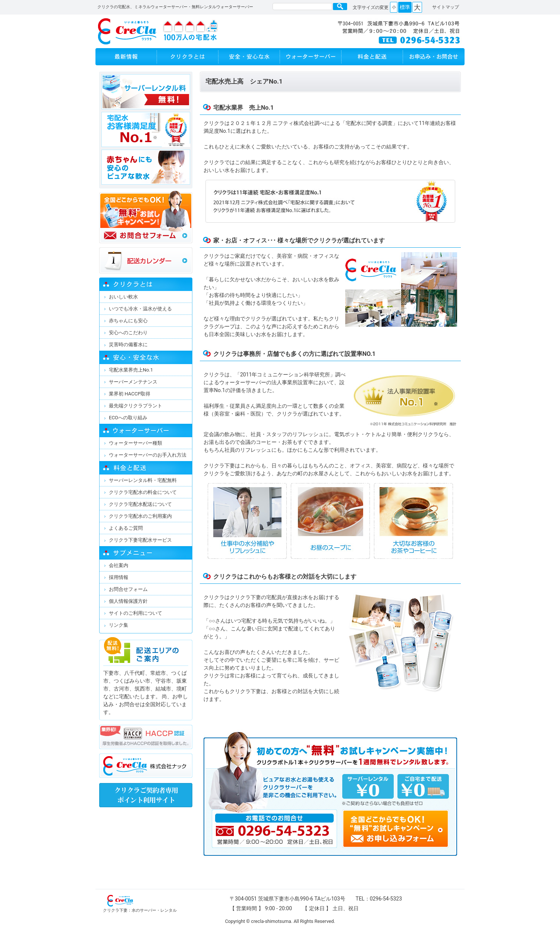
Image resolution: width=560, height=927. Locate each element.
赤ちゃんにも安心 (128, 321)
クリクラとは (188, 57)
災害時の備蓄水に (128, 345)
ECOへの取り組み (128, 418)
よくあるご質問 (126, 528)
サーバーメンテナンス (133, 382)
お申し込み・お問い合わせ (434, 57)
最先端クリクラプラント (136, 406)
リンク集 (119, 625)
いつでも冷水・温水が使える (140, 309)
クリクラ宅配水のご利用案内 (140, 516)
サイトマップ (446, 7)
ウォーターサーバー (311, 57)
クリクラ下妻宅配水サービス (140, 540)
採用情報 (119, 577)
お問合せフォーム (128, 589)
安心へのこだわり (128, 333)
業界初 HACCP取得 (130, 394)
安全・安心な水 (249, 57)
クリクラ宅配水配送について (140, 504)
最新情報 (126, 57)
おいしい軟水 (123, 297)
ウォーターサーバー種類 (136, 443)
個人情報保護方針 (128, 601)
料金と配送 (372, 57)
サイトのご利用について (136, 613)
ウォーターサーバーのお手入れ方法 (148, 455)
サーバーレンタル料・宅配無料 (143, 480)
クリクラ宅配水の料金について (143, 492)
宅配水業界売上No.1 (131, 370)
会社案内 (119, 565)
